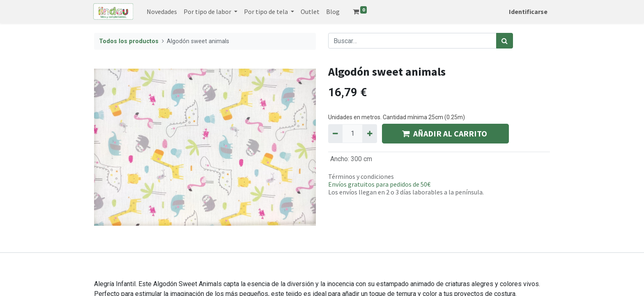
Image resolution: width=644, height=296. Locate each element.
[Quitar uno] (335, 134)
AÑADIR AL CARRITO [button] (445, 133)
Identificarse (527, 12)
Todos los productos (129, 41)
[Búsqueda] (505, 41)
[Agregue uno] (369, 134)
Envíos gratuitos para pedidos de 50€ (379, 184)
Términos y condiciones (361, 176)
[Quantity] (352, 134)
